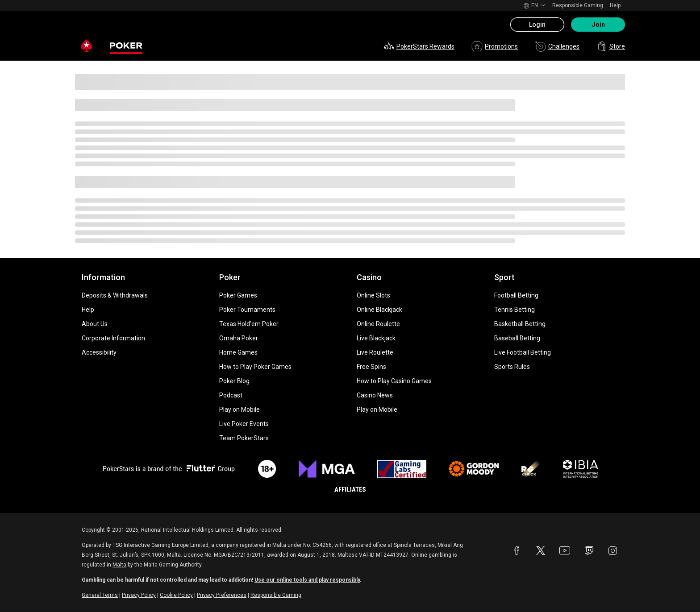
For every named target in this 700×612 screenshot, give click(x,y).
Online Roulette (378, 324)
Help (615, 5)
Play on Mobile (240, 409)
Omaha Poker (239, 338)
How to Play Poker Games (255, 367)
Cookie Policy (176, 595)
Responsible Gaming (578, 5)
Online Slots (373, 295)
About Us (95, 324)
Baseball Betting (517, 338)
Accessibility (99, 352)
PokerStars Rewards (419, 46)
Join (598, 25)
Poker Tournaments (247, 310)
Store (611, 46)
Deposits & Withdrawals (115, 295)
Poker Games (238, 295)
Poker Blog (234, 381)
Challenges (557, 46)
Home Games (238, 352)
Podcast (231, 395)
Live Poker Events (244, 424)
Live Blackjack (376, 338)
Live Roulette (375, 352)
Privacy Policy (139, 595)
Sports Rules (512, 367)
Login (537, 25)
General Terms (100, 595)
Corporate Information (113, 338)
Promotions (495, 46)
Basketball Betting (520, 324)
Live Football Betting (523, 352)
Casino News (375, 395)
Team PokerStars (244, 438)
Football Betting (516, 295)
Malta (119, 565)
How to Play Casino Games (394, 381)
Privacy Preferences (222, 595)
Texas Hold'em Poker (249, 324)
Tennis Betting (515, 310)
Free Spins (371, 367)
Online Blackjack (379, 310)
